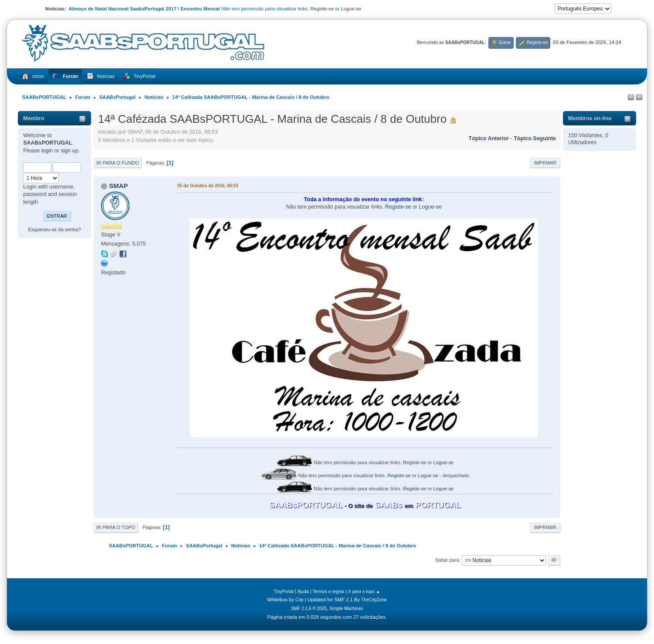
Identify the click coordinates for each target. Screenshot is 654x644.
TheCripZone (374, 600)
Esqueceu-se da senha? (55, 229)
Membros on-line (590, 118)
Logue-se (351, 9)
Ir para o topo (116, 527)
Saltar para (447, 560)
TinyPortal (283, 592)
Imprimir (545, 163)
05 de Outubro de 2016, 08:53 (208, 186)
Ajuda (303, 592)
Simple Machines (346, 609)
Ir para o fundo (118, 163)
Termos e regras (329, 592)
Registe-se (322, 9)
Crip (300, 600)
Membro (34, 118)
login (47, 151)
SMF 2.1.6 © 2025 (309, 609)
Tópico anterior (489, 138)
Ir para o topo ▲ (364, 592)
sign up (69, 151)
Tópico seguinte (535, 138)
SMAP (118, 186)
